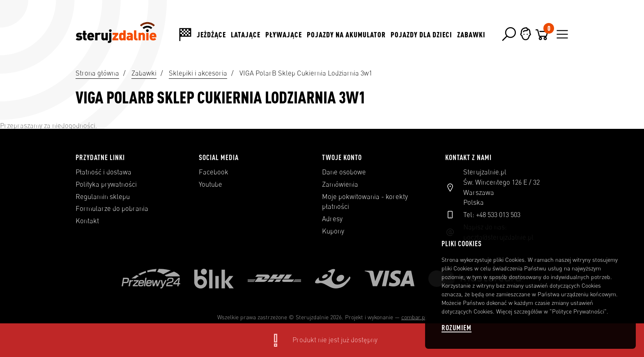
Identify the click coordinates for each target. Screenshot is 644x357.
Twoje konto (342, 157)
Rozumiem (457, 328)
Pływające (284, 34)
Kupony (333, 231)
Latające (246, 34)
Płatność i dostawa (103, 172)
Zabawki (471, 34)
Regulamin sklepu (103, 197)
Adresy (332, 219)
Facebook (214, 172)
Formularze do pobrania (112, 208)
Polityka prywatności (106, 184)
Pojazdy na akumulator (346, 34)
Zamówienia (340, 184)
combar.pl (414, 317)
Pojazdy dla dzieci (421, 34)
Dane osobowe (344, 172)
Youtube (210, 184)
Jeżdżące (211, 34)
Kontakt (87, 221)
